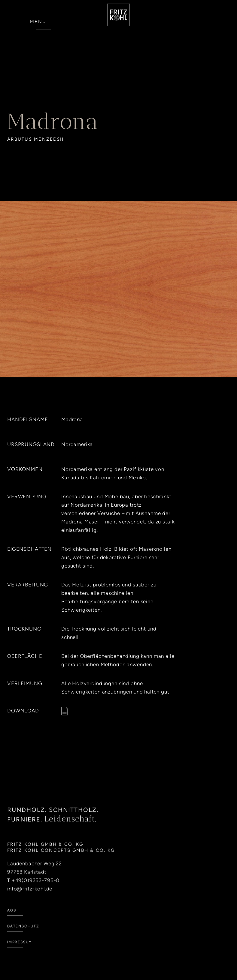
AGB (12, 919)
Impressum (20, 951)
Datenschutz (23, 935)
